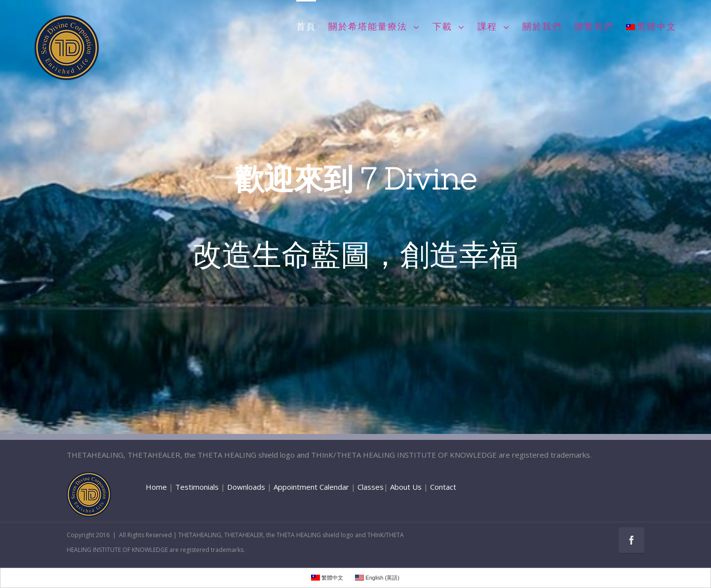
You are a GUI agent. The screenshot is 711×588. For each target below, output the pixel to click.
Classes (371, 487)
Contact (443, 487)
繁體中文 (651, 27)
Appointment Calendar (311, 487)
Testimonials (197, 487)
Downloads (246, 487)
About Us (406, 487)
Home (156, 487)
